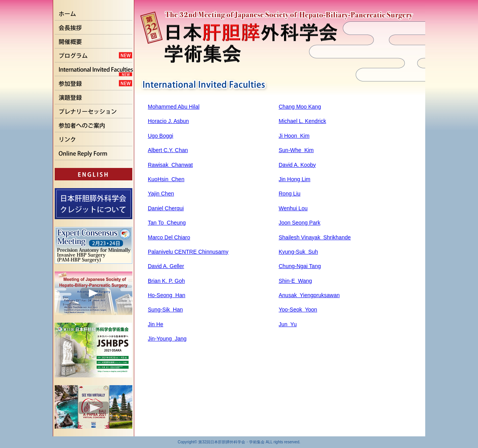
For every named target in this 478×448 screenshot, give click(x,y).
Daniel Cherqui (166, 208)
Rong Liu (289, 194)
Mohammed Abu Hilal (174, 107)
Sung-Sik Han (165, 310)
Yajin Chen (161, 194)
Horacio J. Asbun (168, 121)
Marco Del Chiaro (169, 237)
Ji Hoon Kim (294, 136)
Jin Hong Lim (294, 179)
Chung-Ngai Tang (300, 266)
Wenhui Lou (293, 208)
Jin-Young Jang (167, 339)
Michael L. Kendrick (302, 121)
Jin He (156, 324)
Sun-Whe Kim (296, 150)
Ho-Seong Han (167, 295)
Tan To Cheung (167, 223)
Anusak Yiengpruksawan (309, 295)
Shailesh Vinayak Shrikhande (315, 237)
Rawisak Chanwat (170, 165)
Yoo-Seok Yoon (298, 310)
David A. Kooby (297, 165)
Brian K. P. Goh (166, 281)
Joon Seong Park (299, 223)
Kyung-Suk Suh (298, 252)
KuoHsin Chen (166, 179)
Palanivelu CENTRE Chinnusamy (188, 252)
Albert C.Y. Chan (168, 150)
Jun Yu (287, 324)
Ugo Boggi (160, 136)
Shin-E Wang (295, 281)
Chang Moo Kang (300, 107)
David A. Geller (166, 266)
